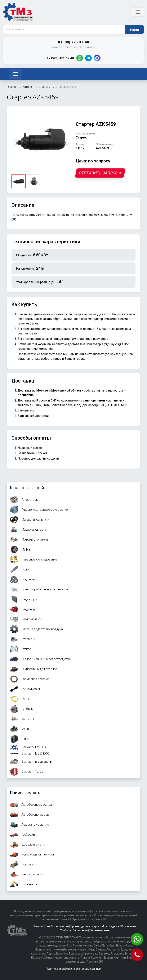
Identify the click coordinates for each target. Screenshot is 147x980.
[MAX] (97, 58)
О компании (80, 930)
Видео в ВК (116, 926)
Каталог (39, 926)
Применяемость (25, 793)
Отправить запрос (100, 173)
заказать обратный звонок (59, 319)
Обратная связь (100, 930)
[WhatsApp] (80, 58)
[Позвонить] (137, 955)
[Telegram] (88, 58)
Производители (80, 926)
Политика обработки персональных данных (73, 969)
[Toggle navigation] (16, 74)
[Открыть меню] (138, 12)
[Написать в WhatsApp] (137, 940)
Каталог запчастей (27, 488)
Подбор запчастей (57, 926)
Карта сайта (100, 926)
